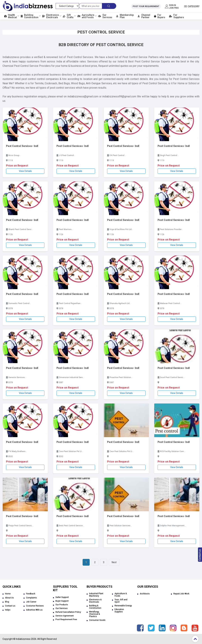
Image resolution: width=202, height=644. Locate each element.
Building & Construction (95, 607)
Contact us (200, 555)
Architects (145, 594)
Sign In (172, 5)
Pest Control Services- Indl (22, 146)
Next (114, 562)
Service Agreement (65, 616)
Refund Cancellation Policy (68, 612)
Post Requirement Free (66, 619)
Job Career (31, 602)
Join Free (174, 8)
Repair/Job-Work (181, 594)
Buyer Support (62, 601)
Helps (8, 610)
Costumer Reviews (35, 606)
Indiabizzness (23, 639)
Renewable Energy (123, 606)
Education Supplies (119, 611)
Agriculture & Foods (121, 595)
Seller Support (62, 597)
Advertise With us (34, 610)
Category (194, 6)
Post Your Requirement (146, 6)
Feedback (31, 594)
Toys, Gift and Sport (121, 601)
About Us (9, 598)
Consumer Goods (97, 620)
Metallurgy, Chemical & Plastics (95, 614)
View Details (25, 171)
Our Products (62, 605)
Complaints (31, 598)
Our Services (62, 608)
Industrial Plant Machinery (96, 595)
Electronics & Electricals (95, 601)
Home (8, 594)
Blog (7, 602)
